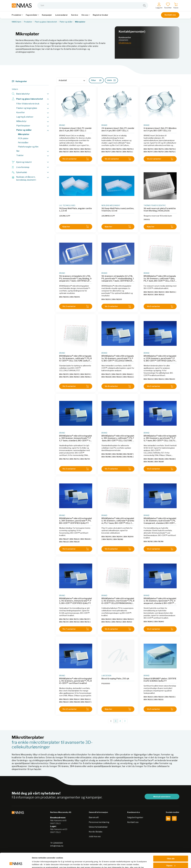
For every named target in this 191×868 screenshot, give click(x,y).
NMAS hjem (17, 22)
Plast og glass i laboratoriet (46, 22)
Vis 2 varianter (76, 306)
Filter (96, 80)
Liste (111, 80)
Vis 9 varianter (76, 386)
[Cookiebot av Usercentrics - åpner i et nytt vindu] (16, 863)
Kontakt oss (170, 15)
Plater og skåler (66, 22)
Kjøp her (76, 227)
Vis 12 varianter (76, 159)
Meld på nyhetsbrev (162, 797)
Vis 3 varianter (160, 386)
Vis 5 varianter (160, 306)
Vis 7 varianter (118, 469)
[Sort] (72, 80)
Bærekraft (94, 817)
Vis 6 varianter (118, 629)
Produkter (28, 22)
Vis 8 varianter (118, 386)
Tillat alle (171, 845)
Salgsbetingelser (135, 817)
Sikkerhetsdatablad (98, 827)
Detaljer (35, 863)
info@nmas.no (125, 43)
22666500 (123, 40)
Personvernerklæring (99, 822)
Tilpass (171, 852)
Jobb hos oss (95, 836)
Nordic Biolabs (96, 832)
